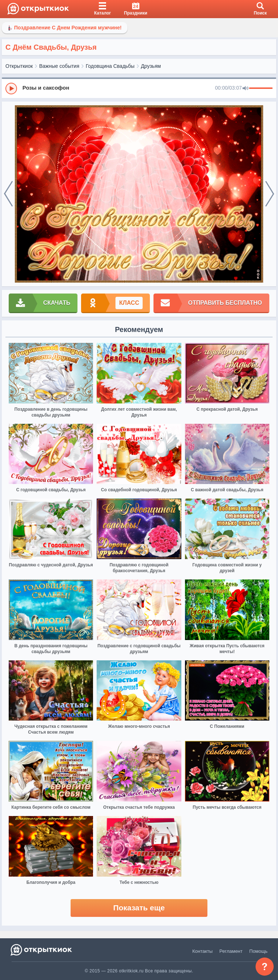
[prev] (8, 194)
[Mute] (245, 89)
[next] (270, 194)
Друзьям (151, 66)
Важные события (59, 66)
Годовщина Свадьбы (110, 66)
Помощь (258, 951)
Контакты (202, 951)
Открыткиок (19, 66)
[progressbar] (261, 89)
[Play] (11, 89)
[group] (139, 88)
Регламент (231, 951)
